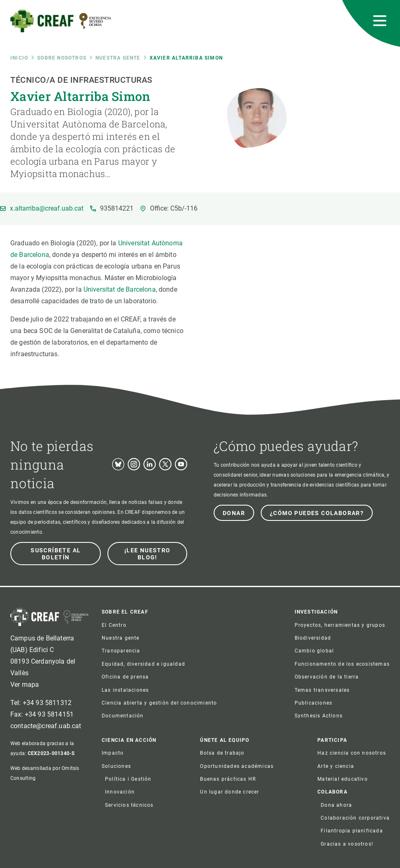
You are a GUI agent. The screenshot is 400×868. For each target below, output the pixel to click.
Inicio (19, 58)
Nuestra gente (118, 58)
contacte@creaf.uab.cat (46, 726)
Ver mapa (25, 685)
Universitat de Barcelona (120, 289)
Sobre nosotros (62, 58)
